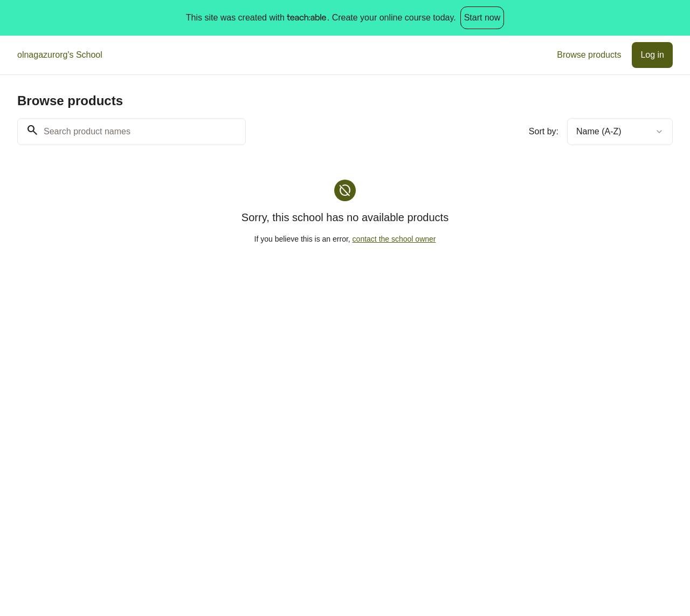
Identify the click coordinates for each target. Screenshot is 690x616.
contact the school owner (394, 239)
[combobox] (620, 132)
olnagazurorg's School (60, 55)
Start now (482, 18)
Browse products (589, 55)
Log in (652, 55)
